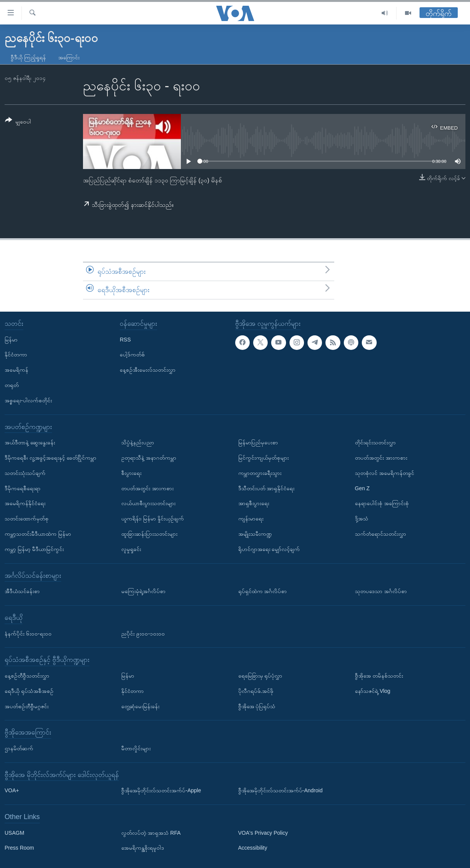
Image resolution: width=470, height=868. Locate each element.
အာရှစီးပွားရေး (254, 503)
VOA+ (12, 790)
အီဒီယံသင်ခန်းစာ (22, 591)
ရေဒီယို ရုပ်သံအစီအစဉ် (29, 691)
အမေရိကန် (16, 370)
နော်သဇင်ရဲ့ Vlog (373, 691)
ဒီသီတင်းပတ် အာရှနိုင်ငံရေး (267, 488)
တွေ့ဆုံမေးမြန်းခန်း (140, 706)
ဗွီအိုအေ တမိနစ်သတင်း (379, 676)
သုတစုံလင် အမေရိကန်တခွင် (385, 473)
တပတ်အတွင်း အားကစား (147, 488)
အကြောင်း (69, 57)
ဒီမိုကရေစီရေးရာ (23, 488)
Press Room (19, 848)
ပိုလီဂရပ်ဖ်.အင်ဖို (256, 691)
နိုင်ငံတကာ (16, 354)
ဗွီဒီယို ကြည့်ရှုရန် (28, 57)
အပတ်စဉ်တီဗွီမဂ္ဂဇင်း (27, 706)
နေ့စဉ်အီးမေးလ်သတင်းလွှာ (148, 370)
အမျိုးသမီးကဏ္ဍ (255, 534)
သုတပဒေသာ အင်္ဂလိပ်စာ (381, 591)
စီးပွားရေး (131, 473)
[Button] (18, 122)
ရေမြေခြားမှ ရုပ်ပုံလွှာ (260, 676)
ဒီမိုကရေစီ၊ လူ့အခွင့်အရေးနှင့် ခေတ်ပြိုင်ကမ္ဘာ (50, 458)
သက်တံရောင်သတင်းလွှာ (381, 534)
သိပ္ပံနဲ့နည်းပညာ (138, 442)
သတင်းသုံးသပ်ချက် (25, 473)
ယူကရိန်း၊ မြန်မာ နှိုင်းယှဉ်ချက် (153, 519)
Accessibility (253, 848)
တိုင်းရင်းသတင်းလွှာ (375, 442)
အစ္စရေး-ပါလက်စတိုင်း (28, 400)
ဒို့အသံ (362, 519)
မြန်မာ (11, 339)
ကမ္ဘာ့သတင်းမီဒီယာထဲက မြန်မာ (38, 534)
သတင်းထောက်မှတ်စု (27, 519)
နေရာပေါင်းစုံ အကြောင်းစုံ (382, 503)
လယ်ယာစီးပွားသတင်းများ (148, 503)
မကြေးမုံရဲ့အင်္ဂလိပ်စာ (143, 591)
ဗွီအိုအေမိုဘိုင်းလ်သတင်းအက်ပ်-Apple (161, 790)
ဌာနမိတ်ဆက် (19, 748)
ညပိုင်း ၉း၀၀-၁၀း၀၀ (143, 633)
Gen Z (362, 488)
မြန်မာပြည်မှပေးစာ (258, 442)
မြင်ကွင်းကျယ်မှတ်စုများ (263, 458)
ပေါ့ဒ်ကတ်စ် (132, 354)
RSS (125, 339)
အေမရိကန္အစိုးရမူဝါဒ (143, 848)
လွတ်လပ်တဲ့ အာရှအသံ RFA (151, 832)
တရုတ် (12, 385)
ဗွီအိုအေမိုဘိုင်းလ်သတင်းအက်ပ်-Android (281, 790)
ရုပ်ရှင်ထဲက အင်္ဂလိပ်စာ (263, 591)
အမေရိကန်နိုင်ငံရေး (25, 503)
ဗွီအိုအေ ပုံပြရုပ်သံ (257, 706)
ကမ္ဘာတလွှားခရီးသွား (260, 473)
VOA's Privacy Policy (263, 832)
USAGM (14, 832)
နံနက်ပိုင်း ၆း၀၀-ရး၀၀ (28, 633)
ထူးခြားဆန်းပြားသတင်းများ (149, 534)
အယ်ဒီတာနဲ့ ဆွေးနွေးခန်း (30, 442)
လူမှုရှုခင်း (131, 549)
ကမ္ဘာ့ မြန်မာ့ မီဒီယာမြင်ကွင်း (34, 549)
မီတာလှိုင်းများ (136, 748)
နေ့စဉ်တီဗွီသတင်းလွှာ (27, 676)
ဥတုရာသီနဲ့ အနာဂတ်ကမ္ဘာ (149, 458)
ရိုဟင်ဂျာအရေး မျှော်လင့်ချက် (269, 549)
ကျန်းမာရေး (251, 519)
